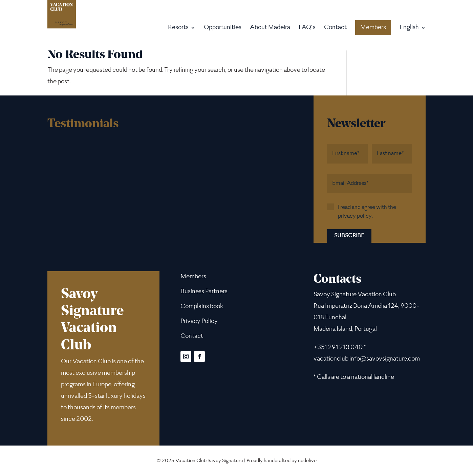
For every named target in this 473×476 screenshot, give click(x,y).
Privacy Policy (199, 322)
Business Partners (204, 292)
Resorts (178, 28)
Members (373, 28)
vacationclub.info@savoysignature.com (367, 359)
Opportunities (223, 28)
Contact (335, 28)
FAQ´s (307, 28)
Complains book (202, 307)
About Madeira (270, 28)
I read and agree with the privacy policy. (367, 212)
